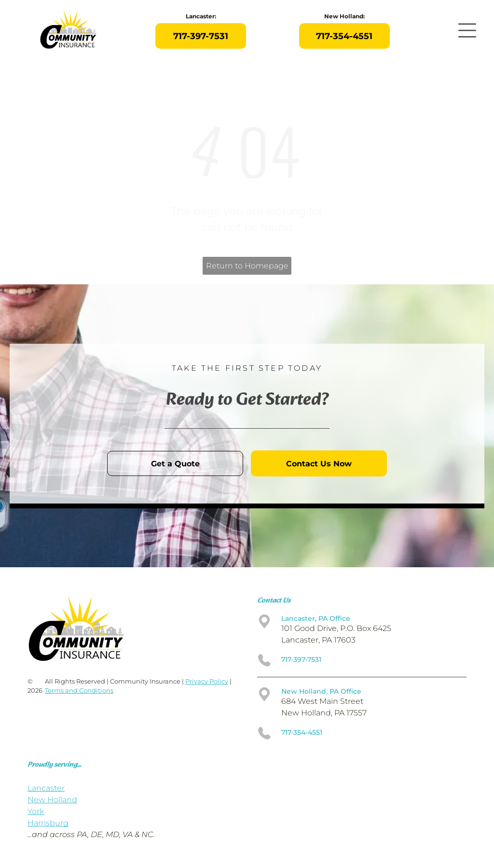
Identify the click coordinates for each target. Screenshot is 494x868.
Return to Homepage (247, 266)
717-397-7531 (301, 659)
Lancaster (46, 788)
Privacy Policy (207, 681)
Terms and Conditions (79, 690)
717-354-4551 (302, 732)
